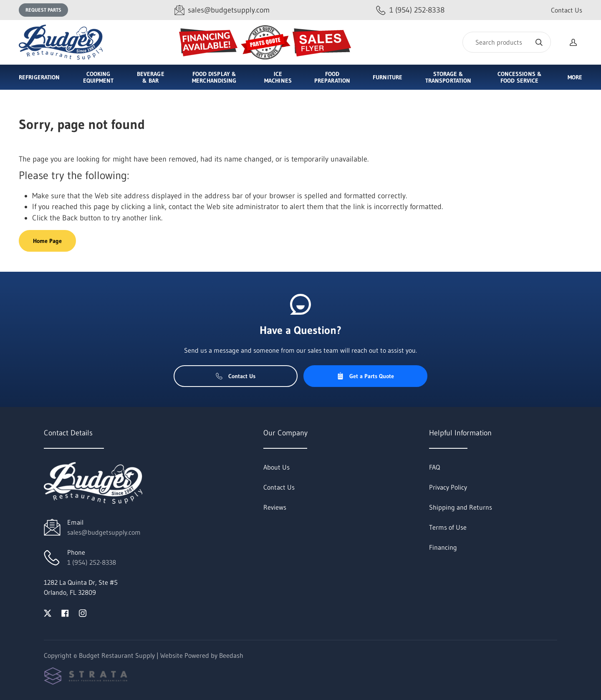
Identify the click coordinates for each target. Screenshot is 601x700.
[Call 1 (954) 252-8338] (410, 10)
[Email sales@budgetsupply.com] (222, 10)
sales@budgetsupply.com (104, 532)
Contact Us (567, 10)
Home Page (47, 241)
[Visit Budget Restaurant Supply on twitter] (48, 612)
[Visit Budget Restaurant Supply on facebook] (65, 612)
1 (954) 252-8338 (92, 562)
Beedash (231, 655)
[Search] (507, 42)
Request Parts (43, 10)
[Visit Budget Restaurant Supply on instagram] (83, 612)
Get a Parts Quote (365, 376)
